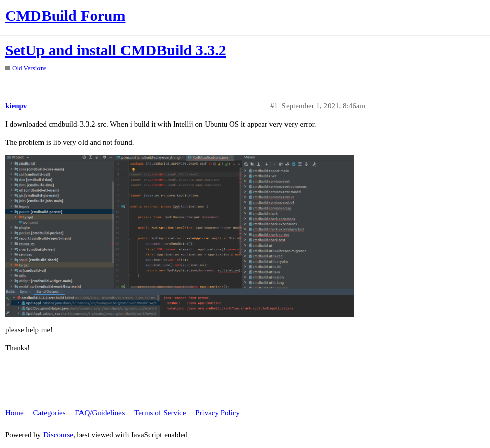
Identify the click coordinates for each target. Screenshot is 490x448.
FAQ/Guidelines (100, 413)
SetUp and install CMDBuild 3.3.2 (116, 50)
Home (14, 413)
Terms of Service (160, 413)
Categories (49, 413)
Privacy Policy (218, 413)
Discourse (58, 435)
